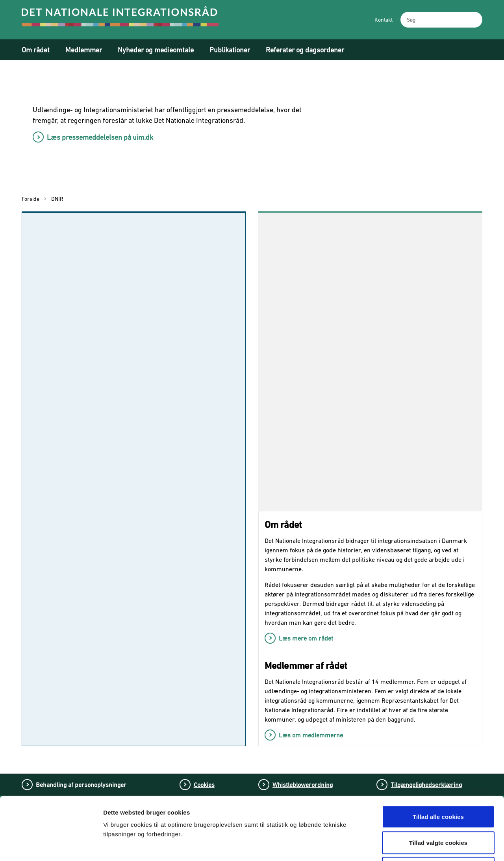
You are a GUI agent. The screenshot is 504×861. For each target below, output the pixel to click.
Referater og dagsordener (305, 50)
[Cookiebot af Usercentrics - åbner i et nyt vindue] (51, 846)
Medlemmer (84, 50)
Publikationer (230, 50)
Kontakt (384, 20)
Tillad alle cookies (438, 758)
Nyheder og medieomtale (156, 50)
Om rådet (36, 50)
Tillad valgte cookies (438, 784)
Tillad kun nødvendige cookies (438, 809)
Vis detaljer (412, 845)
